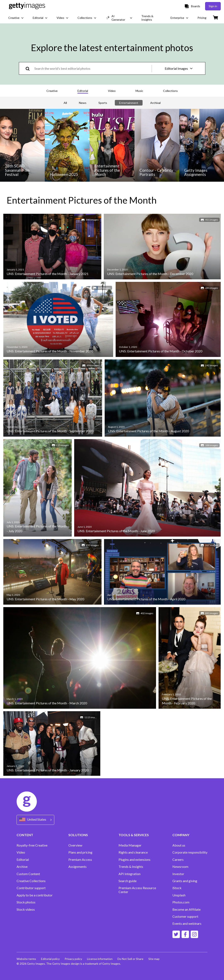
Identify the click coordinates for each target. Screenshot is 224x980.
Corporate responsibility (190, 852)
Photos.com (181, 902)
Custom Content (28, 874)
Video (112, 91)
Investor (178, 874)
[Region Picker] (35, 820)
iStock (177, 888)
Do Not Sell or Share (130, 959)
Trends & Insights (131, 867)
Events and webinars (187, 924)
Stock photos (26, 902)
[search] (29, 68)
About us (179, 845)
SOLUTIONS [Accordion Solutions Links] (78, 835)
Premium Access (80, 860)
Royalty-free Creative (32, 845)
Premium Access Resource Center (137, 890)
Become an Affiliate (186, 909)
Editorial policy (50, 959)
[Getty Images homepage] (27, 6)
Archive (22, 867)
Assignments (77, 867)
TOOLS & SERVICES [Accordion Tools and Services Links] (134, 835)
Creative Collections (31, 881)
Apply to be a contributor (35, 895)
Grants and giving (185, 881)
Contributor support (31, 888)
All (65, 103)
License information (100, 959)
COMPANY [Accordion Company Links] (181, 835)
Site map (154, 959)
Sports (103, 103)
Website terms (26, 959)
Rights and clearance (133, 852)
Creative (52, 91)
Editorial (83, 91)
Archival (155, 103)
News (83, 103)
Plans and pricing (80, 852)
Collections (170, 91)
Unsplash (179, 895)
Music (139, 91)
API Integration (130, 874)
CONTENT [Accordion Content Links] (25, 835)
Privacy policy (73, 959)
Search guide (128, 881)
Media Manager (130, 845)
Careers (178, 860)
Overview (75, 845)
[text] (92, 68)
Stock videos (26, 909)
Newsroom (180, 867)
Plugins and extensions (134, 860)
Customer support (185, 916)
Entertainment (129, 103)
